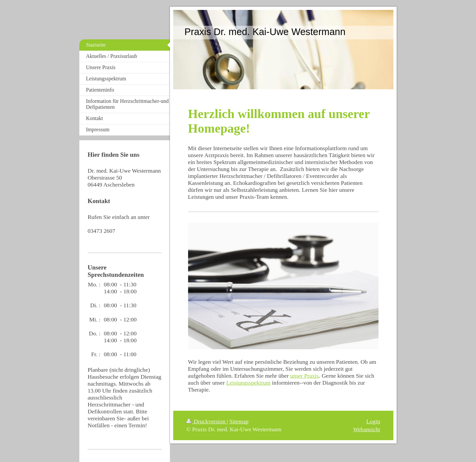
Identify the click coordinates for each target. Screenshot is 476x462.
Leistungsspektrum (248, 383)
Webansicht (367, 429)
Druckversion (207, 421)
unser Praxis (305, 376)
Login (373, 421)
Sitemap (239, 421)
